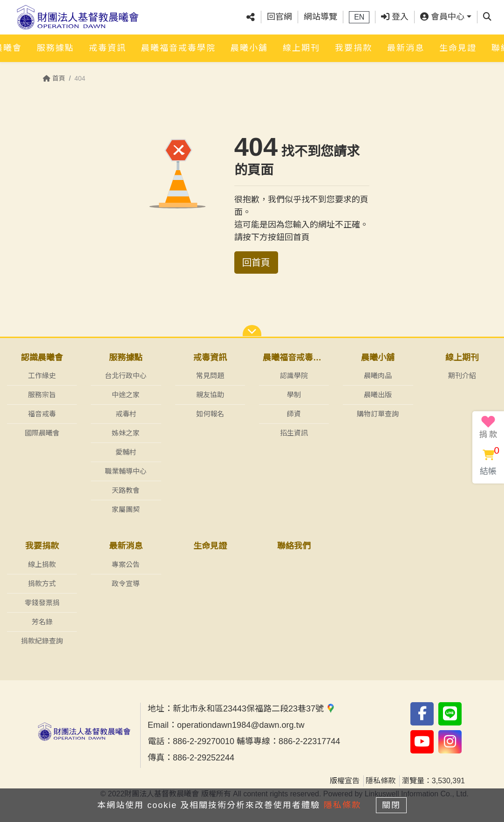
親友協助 (210, 395)
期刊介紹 (462, 376)
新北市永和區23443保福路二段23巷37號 (254, 709)
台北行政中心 (126, 376)
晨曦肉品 (378, 376)
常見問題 (210, 376)
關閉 (394, 804)
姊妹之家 (126, 433)
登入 (395, 18)
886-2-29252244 (204, 758)
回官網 (279, 18)
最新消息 (406, 50)
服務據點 (55, 50)
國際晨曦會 (42, 433)
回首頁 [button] (256, 262)
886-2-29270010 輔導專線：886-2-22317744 (256, 741)
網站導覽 (320, 18)
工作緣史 (42, 376)
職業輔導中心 (126, 471)
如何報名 (210, 414)
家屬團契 (126, 509)
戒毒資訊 (108, 50)
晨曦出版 (378, 395)
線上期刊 (301, 50)
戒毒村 (126, 414)
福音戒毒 (42, 414)
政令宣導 (126, 584)
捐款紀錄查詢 (42, 641)
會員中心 (442, 18)
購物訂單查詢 (378, 414)
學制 (294, 395)
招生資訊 (294, 433)
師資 (294, 414)
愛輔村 (126, 452)
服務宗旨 (42, 395)
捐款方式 (42, 584)
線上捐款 (42, 564)
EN (359, 18)
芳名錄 (42, 622)
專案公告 (126, 564)
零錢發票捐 (42, 603)
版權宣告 (345, 781)
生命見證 (458, 50)
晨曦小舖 (249, 50)
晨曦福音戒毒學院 (178, 50)
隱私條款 (381, 781)
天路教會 (126, 490)
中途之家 (126, 395)
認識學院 (294, 376)
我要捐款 (354, 50)
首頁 (54, 78)
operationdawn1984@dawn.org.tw (241, 725)
